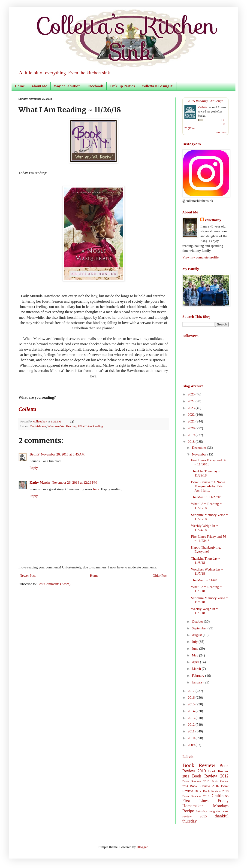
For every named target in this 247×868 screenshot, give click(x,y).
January (198, 682)
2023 (192, 408)
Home (20, 86)
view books (221, 132)
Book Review (199, 765)
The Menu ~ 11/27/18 (206, 497)
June (195, 649)
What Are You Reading (62, 426)
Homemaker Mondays (205, 806)
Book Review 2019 (196, 796)
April (196, 662)
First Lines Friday (205, 801)
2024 (192, 401)
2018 (192, 442)
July (195, 642)
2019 (192, 435)
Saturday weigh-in (208, 811)
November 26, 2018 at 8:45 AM (63, 454)
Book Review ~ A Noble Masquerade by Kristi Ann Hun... (208, 486)
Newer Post (28, 576)
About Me (39, 86)
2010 (192, 738)
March (197, 669)
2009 (192, 745)
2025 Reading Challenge (205, 101)
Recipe (188, 811)
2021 (192, 421)
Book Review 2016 (204, 786)
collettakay (41, 421)
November (200, 454)
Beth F (35, 454)
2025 (192, 394)
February (199, 676)
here (96, 489)
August (197, 635)
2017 (192, 691)
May (195, 655)
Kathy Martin (40, 483)
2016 (192, 698)
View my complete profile (200, 257)
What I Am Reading (90, 426)
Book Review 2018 (216, 791)
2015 (192, 704)
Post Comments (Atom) (54, 584)
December (199, 448)
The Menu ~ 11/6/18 (205, 580)
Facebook (95, 86)
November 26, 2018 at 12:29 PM (74, 483)
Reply (34, 468)
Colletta (203, 107)
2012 (192, 725)
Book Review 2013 (196, 781)
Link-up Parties (122, 86)
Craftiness (220, 796)
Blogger (142, 847)
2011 (191, 731)
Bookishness (38, 426)
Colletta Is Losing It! (158, 86)
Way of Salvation (67, 86)
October (198, 622)
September (200, 628)
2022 (192, 415)
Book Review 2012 (210, 776)
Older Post (160, 576)
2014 (192, 711)
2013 (192, 718)
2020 (192, 428)
